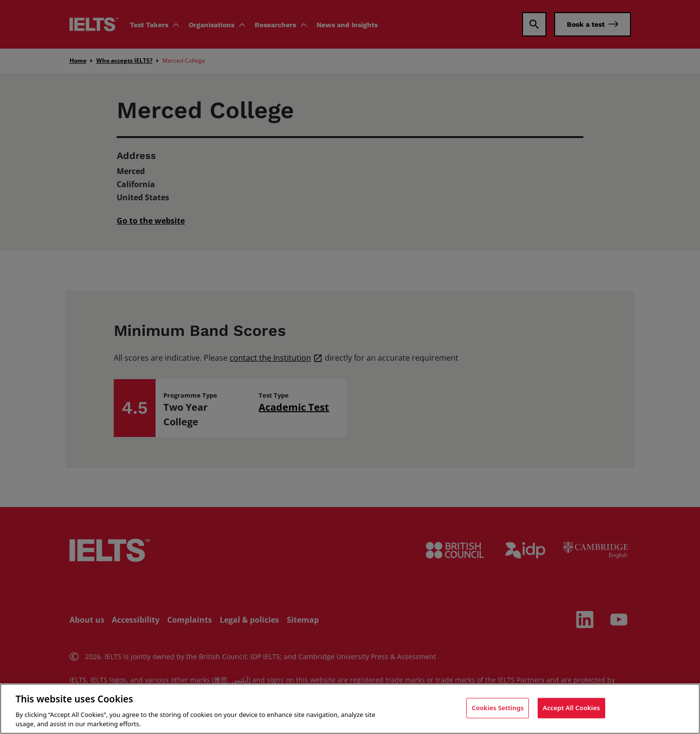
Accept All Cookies (572, 708)
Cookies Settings (498, 708)
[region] (350, 709)
